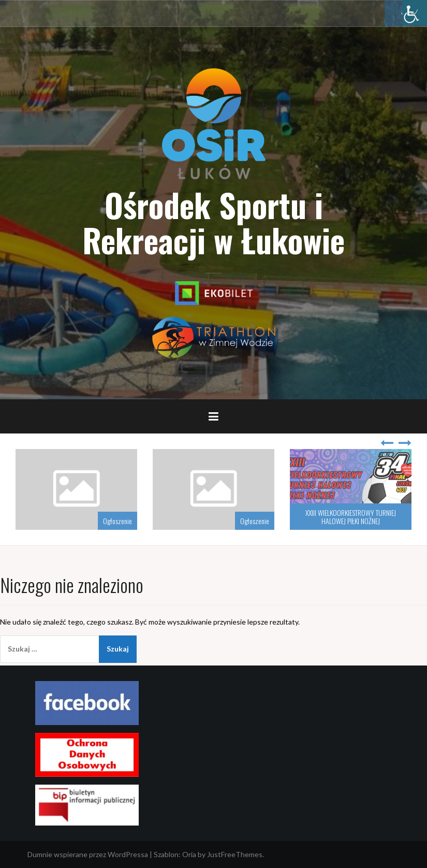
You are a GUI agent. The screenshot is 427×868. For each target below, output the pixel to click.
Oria (189, 854)
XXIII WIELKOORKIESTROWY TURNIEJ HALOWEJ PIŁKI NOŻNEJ (351, 516)
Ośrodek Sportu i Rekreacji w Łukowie (213, 222)
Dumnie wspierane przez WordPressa (88, 854)
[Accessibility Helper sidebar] (415, 12)
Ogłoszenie (117, 521)
